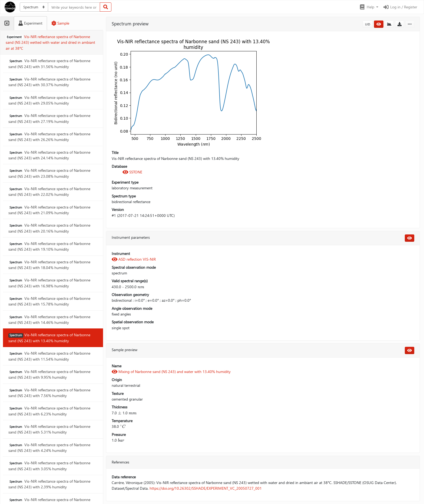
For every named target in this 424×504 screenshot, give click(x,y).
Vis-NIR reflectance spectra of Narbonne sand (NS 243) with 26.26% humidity (49, 137)
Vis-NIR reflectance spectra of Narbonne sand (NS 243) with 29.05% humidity (49, 100)
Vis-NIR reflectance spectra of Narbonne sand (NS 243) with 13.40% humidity (49, 338)
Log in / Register (400, 7)
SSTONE (132, 172)
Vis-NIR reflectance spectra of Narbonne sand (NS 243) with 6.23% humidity (49, 411)
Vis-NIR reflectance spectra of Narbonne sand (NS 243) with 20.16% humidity (49, 228)
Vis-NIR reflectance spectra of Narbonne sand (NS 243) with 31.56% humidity (49, 63)
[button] (369, 7)
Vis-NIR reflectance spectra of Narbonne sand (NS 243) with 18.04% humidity (49, 265)
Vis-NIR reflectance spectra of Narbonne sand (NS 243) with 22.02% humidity (49, 191)
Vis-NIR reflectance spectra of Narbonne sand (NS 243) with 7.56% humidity (49, 393)
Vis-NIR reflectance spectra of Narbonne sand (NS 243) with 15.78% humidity (49, 301)
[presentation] (141, 287)
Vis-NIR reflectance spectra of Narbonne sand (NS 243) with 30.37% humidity (49, 82)
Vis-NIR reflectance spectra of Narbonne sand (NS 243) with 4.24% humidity (49, 448)
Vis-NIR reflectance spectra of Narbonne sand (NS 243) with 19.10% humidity (49, 246)
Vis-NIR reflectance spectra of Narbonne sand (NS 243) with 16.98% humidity (49, 283)
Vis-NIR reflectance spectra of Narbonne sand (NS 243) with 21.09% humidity (49, 210)
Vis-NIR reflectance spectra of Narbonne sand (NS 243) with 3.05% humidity (49, 466)
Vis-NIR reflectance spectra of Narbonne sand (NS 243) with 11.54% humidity (49, 356)
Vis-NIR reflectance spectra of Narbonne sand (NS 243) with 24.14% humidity (49, 155)
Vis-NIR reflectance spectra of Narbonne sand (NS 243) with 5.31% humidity (49, 429)
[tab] (7, 23)
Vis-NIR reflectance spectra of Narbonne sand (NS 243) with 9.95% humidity (49, 374)
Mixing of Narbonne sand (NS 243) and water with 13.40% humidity (171, 372)
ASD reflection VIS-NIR (134, 259)
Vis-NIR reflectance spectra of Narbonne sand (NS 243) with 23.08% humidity (49, 173)
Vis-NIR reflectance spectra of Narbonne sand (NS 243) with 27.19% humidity (49, 118)
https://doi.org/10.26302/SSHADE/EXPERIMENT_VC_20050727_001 (206, 488)
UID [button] (368, 24)
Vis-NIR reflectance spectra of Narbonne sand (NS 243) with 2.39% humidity (49, 484)
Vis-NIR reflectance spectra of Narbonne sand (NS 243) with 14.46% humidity (49, 320)
